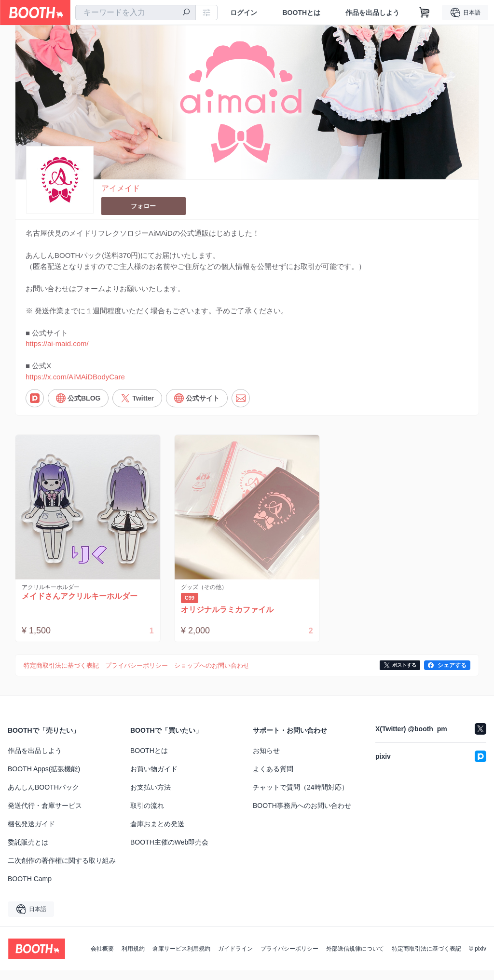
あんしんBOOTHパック (43, 797)
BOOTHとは (301, 13)
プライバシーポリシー (289, 958)
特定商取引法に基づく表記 (426, 958)
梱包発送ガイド (31, 833)
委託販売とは (28, 852)
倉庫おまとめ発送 (157, 833)
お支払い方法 (151, 797)
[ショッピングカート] (425, 13)
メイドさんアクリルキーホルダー (82, 606)
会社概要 (102, 958)
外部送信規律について (355, 958)
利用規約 (133, 958)
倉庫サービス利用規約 (181, 958)
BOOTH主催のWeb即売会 (169, 852)
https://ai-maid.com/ (57, 349)
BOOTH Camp (30, 888)
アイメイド (121, 189)
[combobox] (136, 13)
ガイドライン (235, 958)
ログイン (244, 13)
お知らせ (266, 760)
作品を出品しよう (372, 13)
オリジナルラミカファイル (229, 619)
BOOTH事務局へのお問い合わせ (302, 815)
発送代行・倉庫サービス (45, 815)
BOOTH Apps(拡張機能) (44, 779)
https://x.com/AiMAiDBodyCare (75, 384)
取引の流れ (147, 815)
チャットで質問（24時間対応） (301, 797)
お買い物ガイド (154, 779)
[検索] (186, 13)
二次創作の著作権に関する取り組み (62, 870)
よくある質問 (273, 779)
